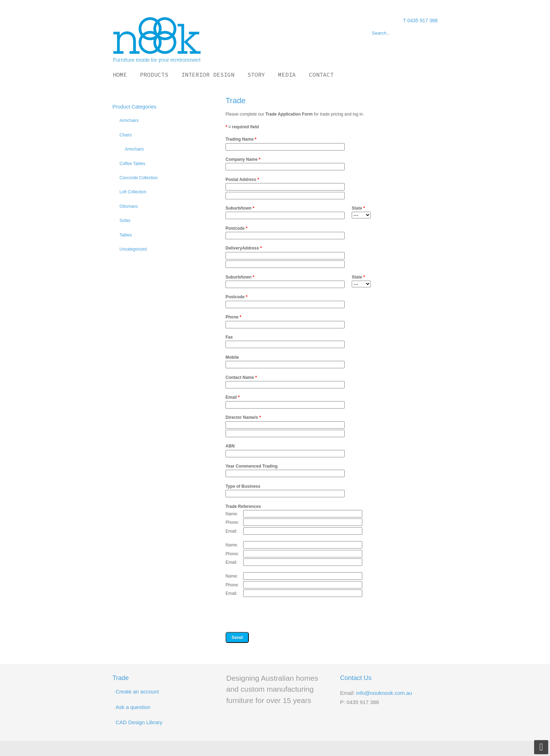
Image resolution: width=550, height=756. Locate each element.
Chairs (126, 135)
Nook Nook (157, 39)
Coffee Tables (132, 164)
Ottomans (129, 206)
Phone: (232, 522)
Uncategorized (133, 249)
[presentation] (279, 616)
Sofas (125, 221)
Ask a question (133, 707)
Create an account (137, 691)
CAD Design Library (139, 722)
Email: (231, 531)
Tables (126, 235)
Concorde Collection (139, 178)
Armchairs (129, 121)
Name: (232, 514)
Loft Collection (133, 192)
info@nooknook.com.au (384, 693)
